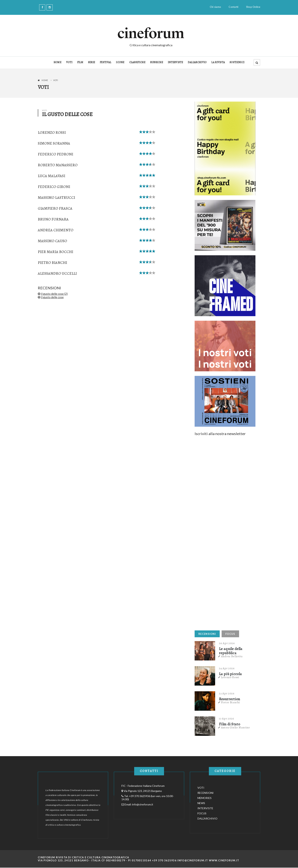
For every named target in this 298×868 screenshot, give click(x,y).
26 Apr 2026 (227, 643)
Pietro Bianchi (52, 263)
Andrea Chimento (56, 230)
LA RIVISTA (218, 62)
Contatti (233, 7)
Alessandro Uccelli (57, 273)
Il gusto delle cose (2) (54, 294)
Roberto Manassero (58, 165)
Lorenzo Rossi (52, 132)
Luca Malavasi (52, 176)
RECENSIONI (49, 288)
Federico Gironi (54, 187)
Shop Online (253, 7)
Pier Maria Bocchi (55, 252)
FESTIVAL (105, 62)
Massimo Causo (52, 241)
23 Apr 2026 (227, 693)
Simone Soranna (54, 143)
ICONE (120, 62)
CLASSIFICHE (137, 62)
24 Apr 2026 (227, 668)
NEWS (201, 803)
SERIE (92, 62)
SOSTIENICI (237, 62)
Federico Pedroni (55, 154)
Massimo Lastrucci (56, 198)
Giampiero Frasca (55, 208)
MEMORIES (204, 798)
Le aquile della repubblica (231, 651)
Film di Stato (229, 724)
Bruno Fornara (53, 219)
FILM (80, 62)
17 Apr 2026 (227, 718)
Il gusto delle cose (52, 297)
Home (45, 80)
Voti (56, 80)
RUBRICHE (157, 62)
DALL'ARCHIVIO (197, 62)
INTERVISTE (175, 62)
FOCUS (230, 634)
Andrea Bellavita (232, 656)
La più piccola (230, 674)
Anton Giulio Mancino (235, 727)
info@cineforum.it (143, 804)
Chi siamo (216, 7)
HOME (57, 62)
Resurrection (230, 699)
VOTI (69, 62)
